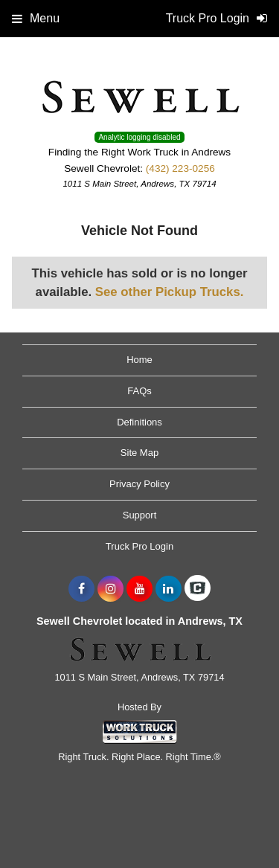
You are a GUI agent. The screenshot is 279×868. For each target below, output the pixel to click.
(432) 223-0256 (180, 168)
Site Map (139, 453)
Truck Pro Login (139, 546)
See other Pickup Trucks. (170, 292)
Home (139, 360)
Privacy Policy (139, 484)
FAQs (139, 391)
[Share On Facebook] (81, 589)
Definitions (139, 422)
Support (140, 515)
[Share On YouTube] (139, 589)
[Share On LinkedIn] (169, 589)
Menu (36, 18)
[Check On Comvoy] (198, 589)
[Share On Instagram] (110, 589)
